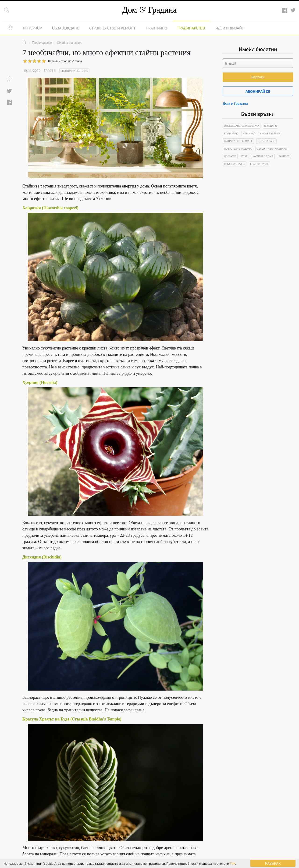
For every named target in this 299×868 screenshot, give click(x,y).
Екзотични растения (74, 71)
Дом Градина (149, 10)
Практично (157, 28)
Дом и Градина (235, 103)
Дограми (230, 156)
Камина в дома (263, 156)
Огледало (271, 126)
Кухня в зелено (270, 133)
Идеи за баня (266, 141)
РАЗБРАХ (273, 863)
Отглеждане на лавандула (242, 126)
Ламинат (249, 133)
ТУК (232, 863)
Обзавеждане (66, 28)
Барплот (284, 156)
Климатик (231, 133)
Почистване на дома (238, 149)
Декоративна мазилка (272, 149)
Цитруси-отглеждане (238, 141)
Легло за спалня (235, 164)
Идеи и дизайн (230, 28)
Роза (244, 156)
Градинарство (191, 28)
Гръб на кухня (259, 164)
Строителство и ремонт (112, 28)
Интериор (32, 28)
